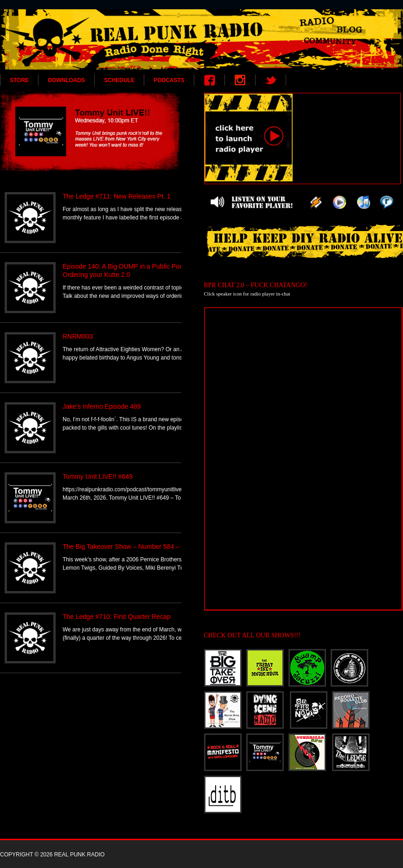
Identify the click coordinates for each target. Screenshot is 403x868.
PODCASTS (169, 80)
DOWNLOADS (66, 80)
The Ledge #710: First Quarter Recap (117, 617)
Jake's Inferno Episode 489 (102, 406)
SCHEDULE (119, 80)
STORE (19, 80)
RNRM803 (78, 336)
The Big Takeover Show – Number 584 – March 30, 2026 (144, 547)
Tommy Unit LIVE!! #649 (98, 476)
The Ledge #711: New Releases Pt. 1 (117, 196)
